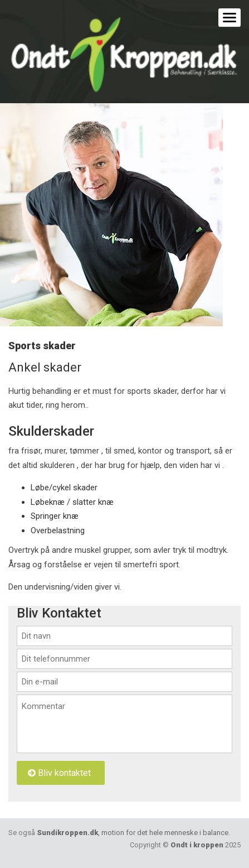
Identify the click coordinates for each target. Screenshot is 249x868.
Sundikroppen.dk (133, 833)
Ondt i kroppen (197, 845)
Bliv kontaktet (59, 773)
